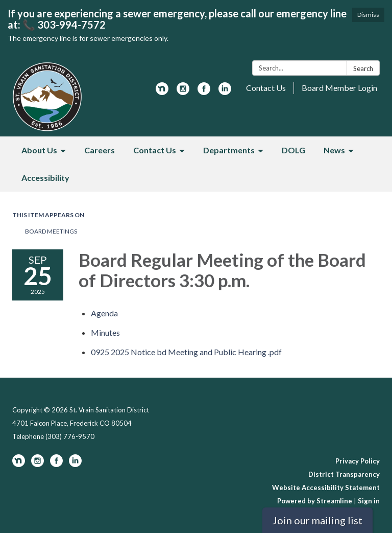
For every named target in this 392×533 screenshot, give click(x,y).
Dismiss (368, 15)
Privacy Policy (358, 461)
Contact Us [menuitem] (155, 150)
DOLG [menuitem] (293, 150)
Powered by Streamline (315, 501)
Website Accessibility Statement (326, 488)
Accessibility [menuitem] (45, 178)
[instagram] (183, 92)
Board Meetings (51, 231)
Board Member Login (339, 88)
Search (363, 68)
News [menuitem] (334, 150)
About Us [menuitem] (39, 150)
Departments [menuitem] (229, 150)
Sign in (369, 501)
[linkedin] (225, 92)
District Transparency (344, 474)
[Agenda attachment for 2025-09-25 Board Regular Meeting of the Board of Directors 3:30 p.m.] (104, 313)
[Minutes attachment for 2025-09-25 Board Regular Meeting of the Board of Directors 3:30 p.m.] (105, 332)
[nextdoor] (162, 92)
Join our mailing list (317, 520)
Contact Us (266, 88)
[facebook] (204, 92)
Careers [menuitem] (100, 150)
